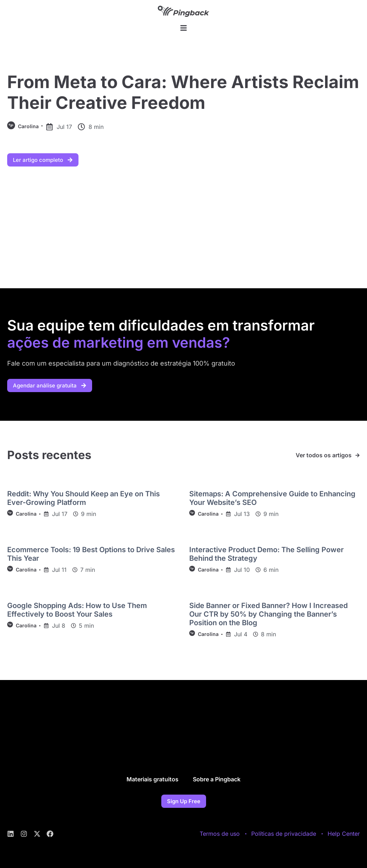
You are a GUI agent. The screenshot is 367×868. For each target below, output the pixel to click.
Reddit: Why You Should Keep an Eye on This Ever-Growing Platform (84, 498)
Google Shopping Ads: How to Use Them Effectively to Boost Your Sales (77, 610)
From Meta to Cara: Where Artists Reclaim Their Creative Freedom (183, 92)
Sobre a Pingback (217, 779)
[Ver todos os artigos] (358, 455)
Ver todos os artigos (324, 455)
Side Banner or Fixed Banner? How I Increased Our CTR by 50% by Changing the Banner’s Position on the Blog (268, 614)
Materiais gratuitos (152, 779)
